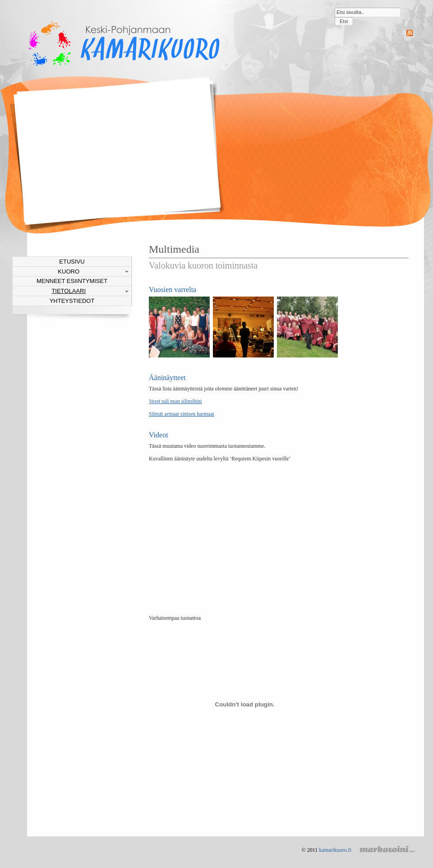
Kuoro (69, 272)
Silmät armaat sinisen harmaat (182, 414)
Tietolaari (69, 291)
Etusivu (72, 262)
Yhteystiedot (72, 301)
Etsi (344, 21)
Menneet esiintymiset (72, 281)
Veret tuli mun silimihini (175, 401)
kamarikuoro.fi (335, 850)
